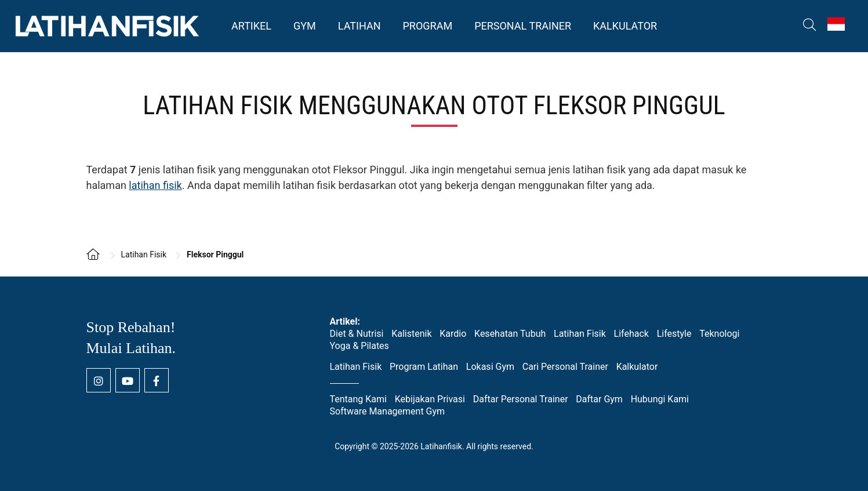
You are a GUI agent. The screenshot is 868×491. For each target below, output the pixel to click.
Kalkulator (625, 26)
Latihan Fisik (580, 334)
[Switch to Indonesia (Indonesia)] (836, 24)
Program (427, 26)
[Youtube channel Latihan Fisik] (128, 380)
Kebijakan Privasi (430, 399)
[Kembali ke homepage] (98, 262)
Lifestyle (674, 334)
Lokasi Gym (490, 367)
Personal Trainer (523, 26)
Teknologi (719, 334)
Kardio (453, 334)
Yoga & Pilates (359, 346)
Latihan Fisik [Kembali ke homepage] (107, 26)
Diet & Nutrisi (357, 334)
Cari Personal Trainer (565, 367)
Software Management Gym (388, 411)
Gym (305, 26)
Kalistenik (411, 334)
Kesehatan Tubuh (510, 334)
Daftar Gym (599, 399)
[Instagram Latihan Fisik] (99, 380)
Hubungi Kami (660, 399)
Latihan (359, 26)
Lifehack (631, 334)
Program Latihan (424, 367)
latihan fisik (155, 185)
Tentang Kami (358, 399)
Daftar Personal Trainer (521, 399)
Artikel (251, 26)
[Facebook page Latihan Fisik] (157, 380)
